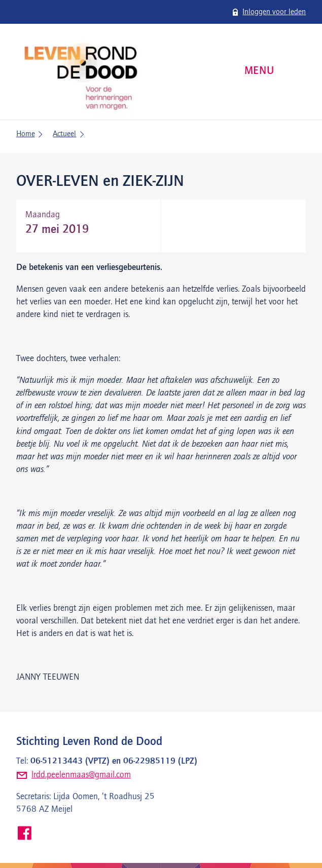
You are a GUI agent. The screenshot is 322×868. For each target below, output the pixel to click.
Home (26, 134)
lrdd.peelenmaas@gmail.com (81, 775)
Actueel (64, 134)
